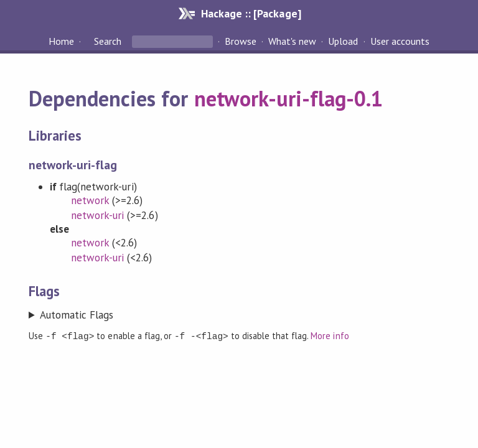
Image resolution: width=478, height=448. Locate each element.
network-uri (97, 215)
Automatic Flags (77, 315)
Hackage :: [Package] (251, 13)
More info (330, 336)
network (90, 200)
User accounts (400, 41)
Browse (241, 41)
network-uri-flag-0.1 (288, 98)
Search (108, 41)
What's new (292, 41)
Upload (343, 41)
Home (61, 41)
